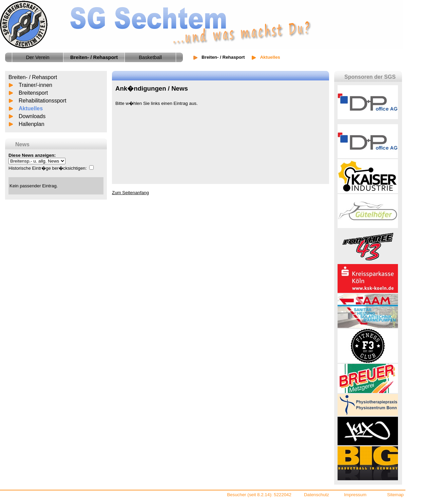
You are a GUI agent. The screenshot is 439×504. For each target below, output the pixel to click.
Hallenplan (32, 124)
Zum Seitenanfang (130, 193)
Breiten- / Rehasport (223, 57)
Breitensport (33, 93)
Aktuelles (31, 108)
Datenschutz (317, 495)
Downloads (32, 116)
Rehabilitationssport (43, 101)
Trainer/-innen (35, 85)
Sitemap (395, 495)
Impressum (355, 495)
